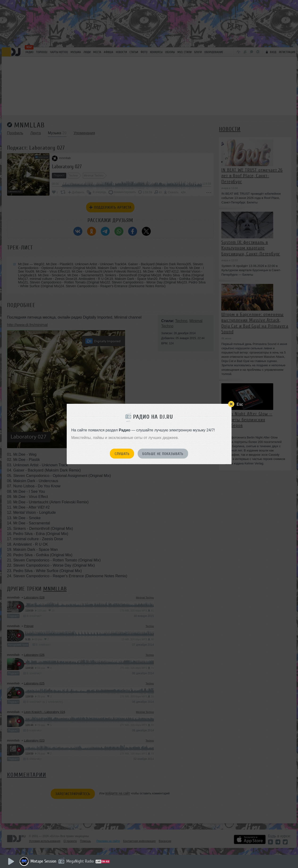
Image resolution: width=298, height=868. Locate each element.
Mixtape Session (43, 861)
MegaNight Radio (80, 861)
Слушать (122, 454)
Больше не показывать (163, 454)
